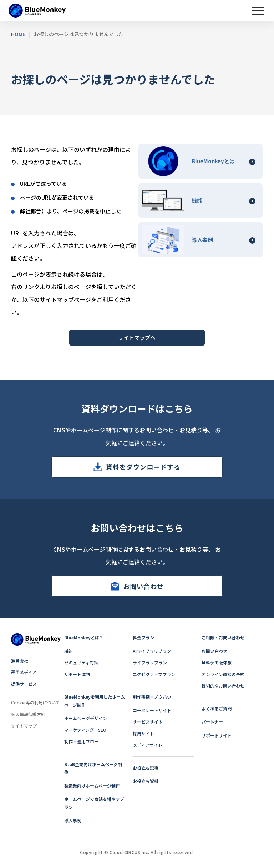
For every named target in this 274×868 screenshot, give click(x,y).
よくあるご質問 (217, 708)
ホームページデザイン (86, 718)
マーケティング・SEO (85, 730)
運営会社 (20, 661)
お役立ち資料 (146, 781)
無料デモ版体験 (217, 662)
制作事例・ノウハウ (152, 697)
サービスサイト (148, 722)
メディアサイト (148, 745)
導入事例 (73, 820)
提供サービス (24, 684)
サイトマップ (24, 726)
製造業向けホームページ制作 (92, 786)
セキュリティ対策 (81, 662)
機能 (68, 651)
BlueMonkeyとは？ (84, 637)
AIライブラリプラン (152, 651)
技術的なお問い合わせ (223, 686)
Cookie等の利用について (35, 702)
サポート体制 (77, 674)
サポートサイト (217, 735)
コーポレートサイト (152, 710)
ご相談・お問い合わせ (223, 637)
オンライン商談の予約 (223, 674)
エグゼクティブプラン (154, 674)
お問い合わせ (143, 586)
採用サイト (143, 733)
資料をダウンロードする (143, 467)
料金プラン (143, 637)
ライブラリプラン (150, 662)
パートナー (212, 722)
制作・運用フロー (81, 741)
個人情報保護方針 (28, 714)
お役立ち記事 (146, 768)
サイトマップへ (137, 338)
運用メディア (24, 672)
